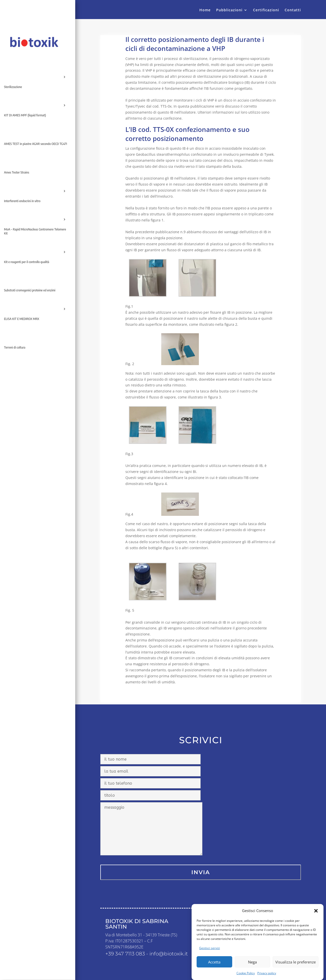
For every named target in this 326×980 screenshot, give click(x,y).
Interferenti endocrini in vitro (22, 201)
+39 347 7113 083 (125, 954)
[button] (316, 911)
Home (205, 10)
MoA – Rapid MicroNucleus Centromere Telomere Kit (35, 231)
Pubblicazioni (229, 10)
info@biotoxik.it (169, 954)
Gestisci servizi (210, 948)
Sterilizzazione (13, 87)
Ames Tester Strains (17, 172)
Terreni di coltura (15, 347)
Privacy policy (267, 973)
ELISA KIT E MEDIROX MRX (22, 319)
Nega (252, 962)
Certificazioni (266, 10)
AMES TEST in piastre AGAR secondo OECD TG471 (35, 144)
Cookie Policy (246, 973)
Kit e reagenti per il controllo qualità (27, 262)
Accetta (214, 962)
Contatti (293, 10)
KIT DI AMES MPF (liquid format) (25, 115)
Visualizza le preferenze (296, 962)
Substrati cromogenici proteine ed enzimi (30, 290)
